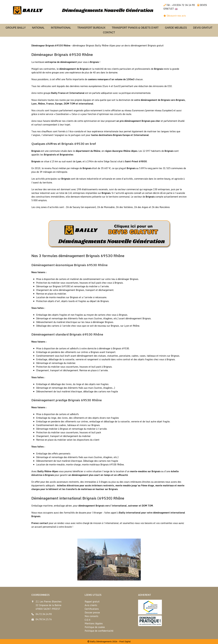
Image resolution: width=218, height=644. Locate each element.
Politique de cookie (95, 627)
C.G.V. (88, 620)
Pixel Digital (125, 641)
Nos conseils (91, 616)
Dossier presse (92, 612)
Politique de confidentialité (99, 631)
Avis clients (91, 605)
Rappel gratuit (92, 602)
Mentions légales (94, 623)
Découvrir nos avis (177, 16)
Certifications (92, 609)
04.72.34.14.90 (44, 614)
